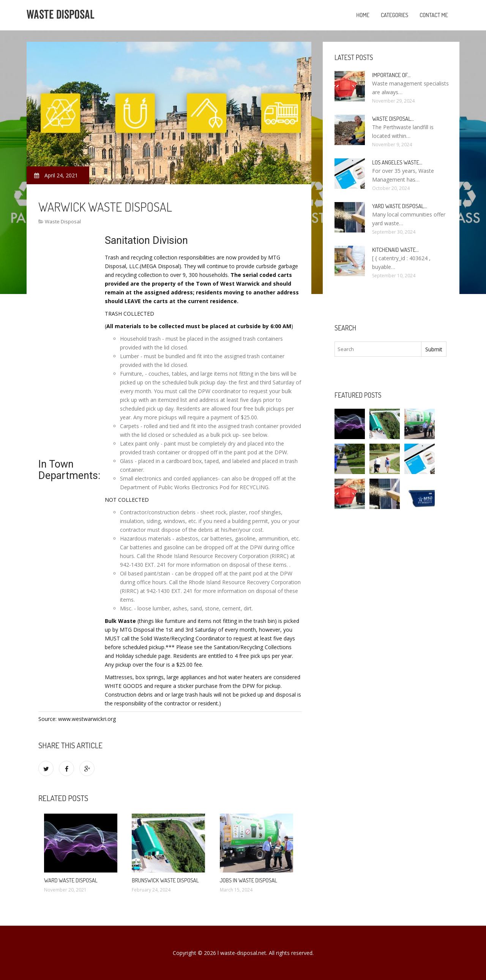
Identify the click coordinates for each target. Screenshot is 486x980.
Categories (394, 15)
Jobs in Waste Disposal (249, 880)
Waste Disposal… (393, 119)
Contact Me (434, 15)
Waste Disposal (63, 221)
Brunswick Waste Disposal (165, 880)
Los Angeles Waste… (397, 162)
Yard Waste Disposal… (400, 206)
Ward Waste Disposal (71, 880)
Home (363, 15)
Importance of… (391, 75)
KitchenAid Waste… (395, 250)
